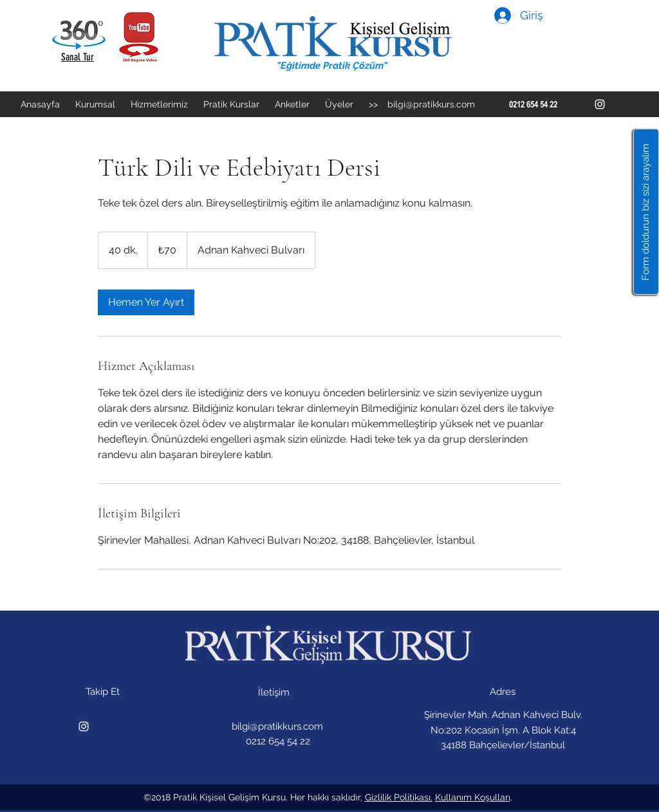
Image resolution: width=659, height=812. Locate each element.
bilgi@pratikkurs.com (431, 104)
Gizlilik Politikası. (399, 797)
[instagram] (600, 104)
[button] (646, 212)
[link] (146, 302)
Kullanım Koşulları (473, 797)
